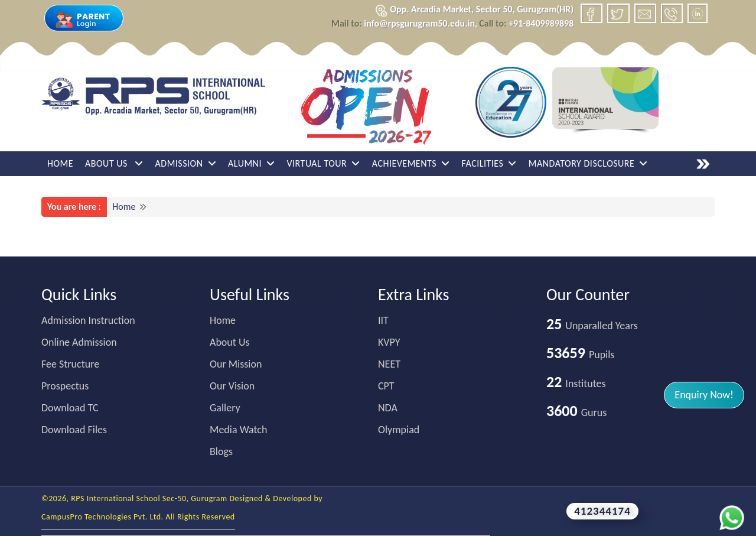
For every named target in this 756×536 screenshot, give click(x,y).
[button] (704, 395)
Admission (186, 163)
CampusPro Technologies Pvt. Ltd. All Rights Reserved (138, 517)
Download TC (70, 408)
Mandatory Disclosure (588, 163)
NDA (388, 408)
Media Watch (238, 430)
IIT (383, 320)
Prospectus (65, 386)
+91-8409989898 (526, 23)
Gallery (225, 408)
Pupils (580, 355)
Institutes (576, 384)
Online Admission (79, 342)
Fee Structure (70, 364)
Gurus (576, 412)
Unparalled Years (592, 326)
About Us (114, 163)
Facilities (489, 163)
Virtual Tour (323, 163)
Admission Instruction (88, 320)
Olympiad (399, 430)
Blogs (221, 451)
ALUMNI (251, 163)
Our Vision (232, 386)
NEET (389, 364)
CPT (386, 386)
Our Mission (236, 364)
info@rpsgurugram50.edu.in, (404, 23)
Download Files (74, 430)
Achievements (411, 163)
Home (60, 163)
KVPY (389, 342)
